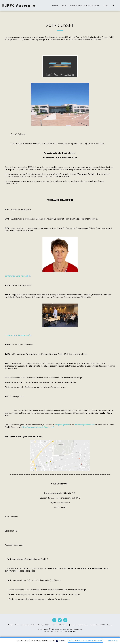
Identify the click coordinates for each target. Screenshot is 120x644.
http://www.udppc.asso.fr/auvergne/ (38, 427)
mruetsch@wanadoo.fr (85, 425)
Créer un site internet (68, 631)
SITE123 (57, 631)
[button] (113, 5)
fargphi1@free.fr (62, 425)
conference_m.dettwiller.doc (17, 335)
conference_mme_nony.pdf (17, 276)
